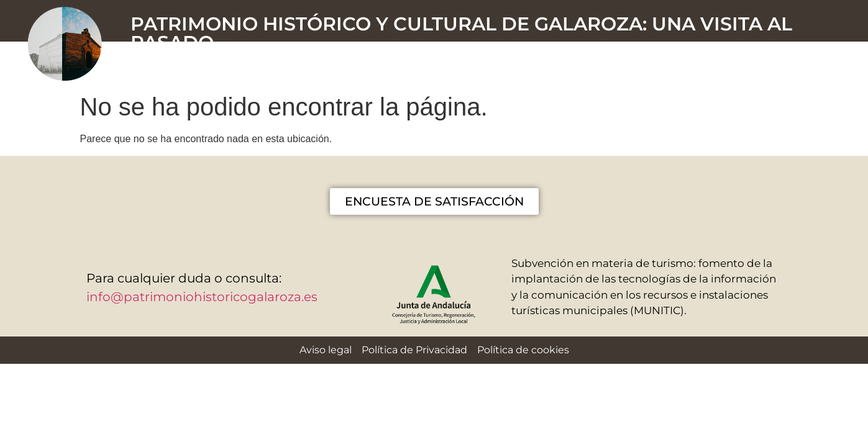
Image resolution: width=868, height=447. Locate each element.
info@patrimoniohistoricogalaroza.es (202, 297)
